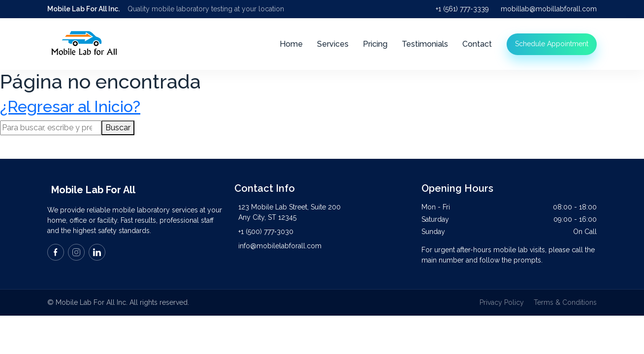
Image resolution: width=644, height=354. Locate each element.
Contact (477, 44)
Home (291, 44)
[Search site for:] (51, 128)
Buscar (118, 128)
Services (333, 44)
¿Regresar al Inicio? (70, 106)
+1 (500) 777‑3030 (266, 232)
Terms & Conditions (565, 302)
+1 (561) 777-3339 (462, 9)
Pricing (375, 44)
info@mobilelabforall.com (280, 246)
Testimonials (425, 44)
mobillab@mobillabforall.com (549, 9)
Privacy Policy (502, 302)
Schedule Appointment (552, 44)
